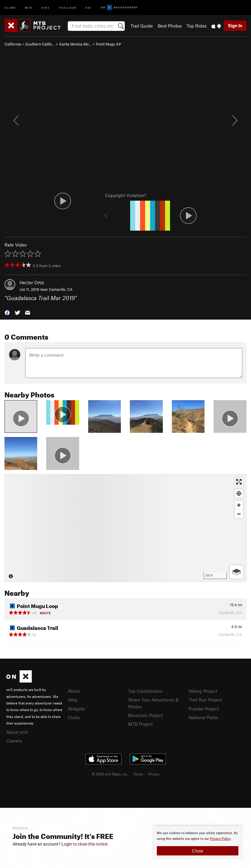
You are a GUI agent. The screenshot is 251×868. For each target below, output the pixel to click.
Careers (14, 741)
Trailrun (68, 7)
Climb (10, 7)
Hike (46, 7)
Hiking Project (203, 691)
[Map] (126, 528)
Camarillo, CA (61, 289)
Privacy (154, 774)
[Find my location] (239, 493)
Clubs (74, 717)
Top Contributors (145, 691)
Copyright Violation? (126, 195)
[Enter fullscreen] (239, 482)
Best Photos (170, 26)
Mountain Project (145, 715)
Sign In (235, 25)
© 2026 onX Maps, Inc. (110, 774)
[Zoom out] (239, 514)
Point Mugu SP (109, 44)
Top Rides (197, 26)
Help (73, 700)
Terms (138, 774)
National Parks (203, 717)
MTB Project (140, 724)
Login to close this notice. (85, 844)
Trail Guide (142, 26)
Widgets (76, 709)
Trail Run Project (205, 700)
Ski (89, 7)
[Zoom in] (239, 505)
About (74, 691)
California (13, 44)
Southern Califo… (40, 44)
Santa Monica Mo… (75, 44)
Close (198, 851)
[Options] (236, 572)
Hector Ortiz (32, 282)
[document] (198, 843)
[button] (7, 312)
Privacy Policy (220, 839)
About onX (17, 732)
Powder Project (204, 709)
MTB (29, 7)
